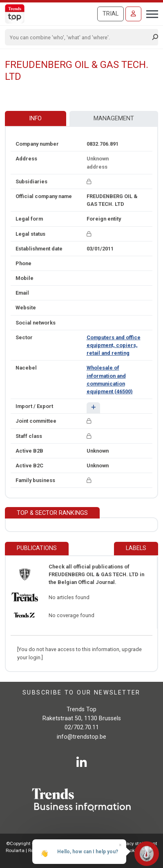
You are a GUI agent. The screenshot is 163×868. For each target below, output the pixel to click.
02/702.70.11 (82, 727)
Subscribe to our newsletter (81, 693)
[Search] (79, 37)
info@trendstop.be (81, 737)
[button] (93, 408)
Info (35, 118)
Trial (111, 14)
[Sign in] (133, 14)
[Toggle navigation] (150, 13)
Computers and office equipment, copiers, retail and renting (114, 345)
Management (114, 118)
